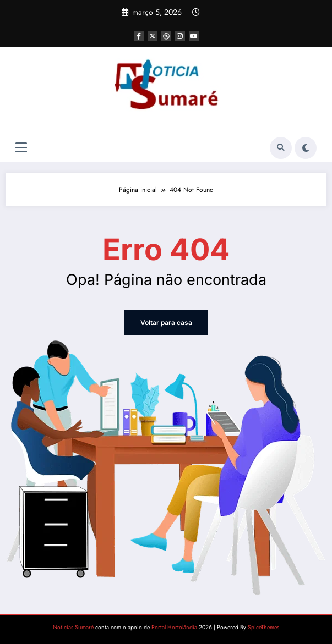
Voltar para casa (166, 323)
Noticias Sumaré (73, 627)
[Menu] (21, 148)
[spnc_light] (306, 148)
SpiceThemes (263, 627)
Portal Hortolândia (174, 627)
